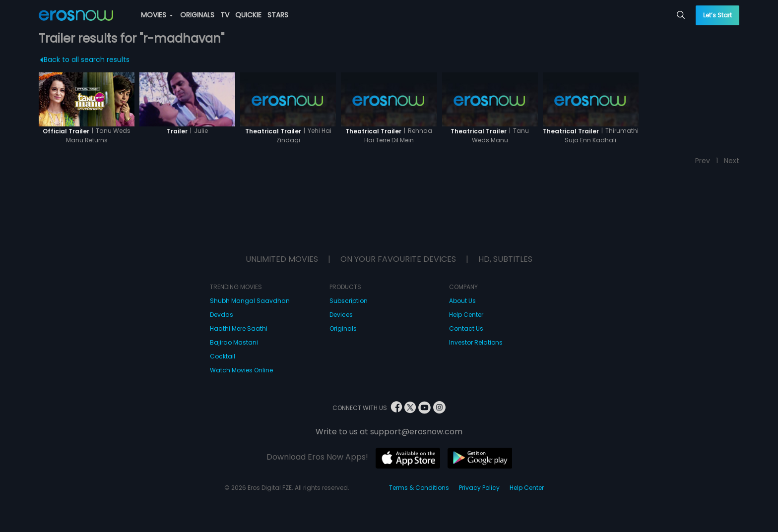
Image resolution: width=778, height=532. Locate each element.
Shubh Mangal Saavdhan (250, 301)
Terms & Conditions (419, 488)
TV (225, 15)
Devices (341, 315)
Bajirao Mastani (234, 342)
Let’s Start (717, 15)
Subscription (349, 301)
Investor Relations (476, 342)
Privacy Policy (479, 488)
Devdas (222, 315)
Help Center (466, 315)
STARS (278, 15)
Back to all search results (85, 59)
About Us (462, 301)
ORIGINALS (197, 15)
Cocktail (223, 356)
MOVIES (157, 15)
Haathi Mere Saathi (239, 328)
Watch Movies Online (241, 370)
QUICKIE (248, 15)
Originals (343, 328)
